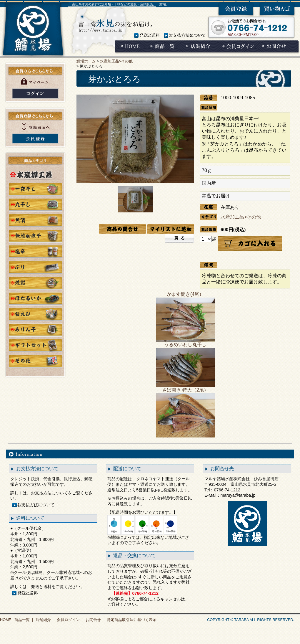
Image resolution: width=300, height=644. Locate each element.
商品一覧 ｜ (24, 620)
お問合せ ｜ (95, 620)
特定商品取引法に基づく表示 (131, 620)
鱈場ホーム (86, 61)
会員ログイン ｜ (70, 620)
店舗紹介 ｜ (45, 620)
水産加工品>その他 (116, 61)
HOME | (7, 620)
